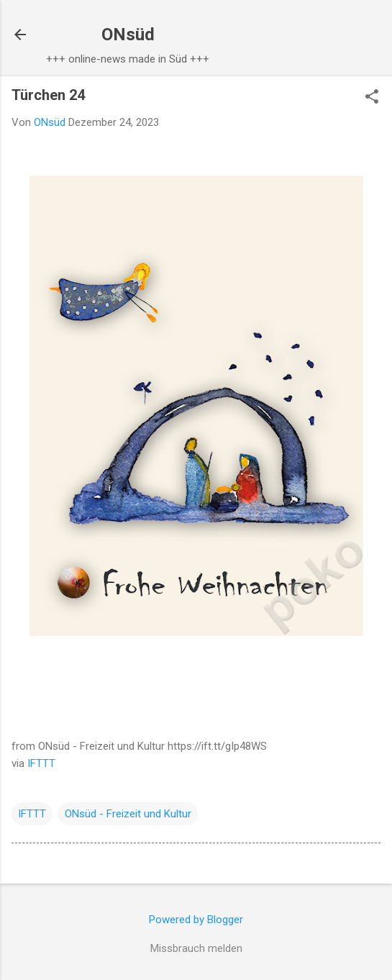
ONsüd (128, 35)
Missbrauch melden (196, 948)
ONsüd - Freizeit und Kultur (128, 814)
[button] (372, 98)
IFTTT (41, 763)
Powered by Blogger (196, 920)
